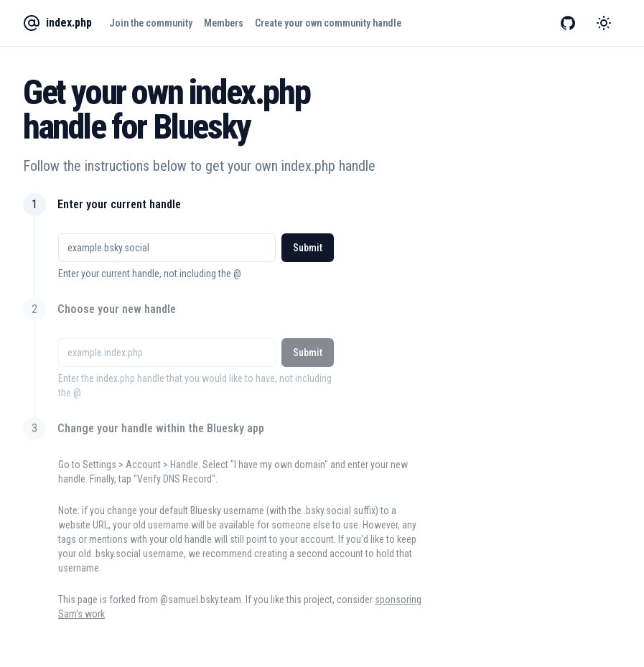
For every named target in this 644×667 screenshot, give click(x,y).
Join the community (151, 23)
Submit (308, 248)
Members (224, 23)
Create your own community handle (328, 23)
